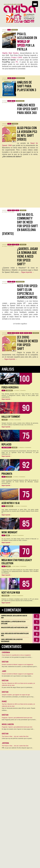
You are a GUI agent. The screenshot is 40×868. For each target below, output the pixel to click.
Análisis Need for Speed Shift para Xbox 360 (27, 109)
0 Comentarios (18, 420)
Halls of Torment (11, 417)
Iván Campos (16, 566)
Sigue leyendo (28, 272)
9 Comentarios (11, 283)
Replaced (6, 444)
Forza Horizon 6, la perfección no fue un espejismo (16, 655)
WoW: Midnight (9, 532)
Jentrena (18, 506)
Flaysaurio (6, 80)
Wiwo (5, 31)
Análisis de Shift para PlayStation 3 (27, 86)
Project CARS (17, 58)
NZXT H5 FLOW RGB (11, 593)
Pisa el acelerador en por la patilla (27, 42)
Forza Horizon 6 (10, 387)
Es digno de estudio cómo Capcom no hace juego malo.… (18, 729)
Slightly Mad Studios (10, 53)
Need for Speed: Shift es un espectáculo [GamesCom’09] (27, 292)
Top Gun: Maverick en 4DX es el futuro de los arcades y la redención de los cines (18, 684)
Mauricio (22, 448)
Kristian (5, 103)
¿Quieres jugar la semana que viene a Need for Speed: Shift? (27, 256)
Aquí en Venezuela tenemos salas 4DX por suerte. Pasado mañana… (19, 709)
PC (17, 62)
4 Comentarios (10, 31)
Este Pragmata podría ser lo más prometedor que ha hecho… (19, 720)
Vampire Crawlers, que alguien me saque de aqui (16, 695)
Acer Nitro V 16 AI (11, 503)
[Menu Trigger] (35, 4)
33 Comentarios (11, 125)
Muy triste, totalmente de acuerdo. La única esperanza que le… (20, 667)
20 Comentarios (11, 103)
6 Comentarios (11, 246)
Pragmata (7, 474)
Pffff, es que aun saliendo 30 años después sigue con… (18, 748)
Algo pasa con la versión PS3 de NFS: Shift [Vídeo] (27, 134)
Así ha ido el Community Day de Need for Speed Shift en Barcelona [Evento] (20, 224)
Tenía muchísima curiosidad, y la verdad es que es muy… (18, 697)
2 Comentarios (12, 80)
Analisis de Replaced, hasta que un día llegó (14, 628)
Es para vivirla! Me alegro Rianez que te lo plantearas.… (18, 687)
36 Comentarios (11, 212)
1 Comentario (23, 390)
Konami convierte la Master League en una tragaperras (17, 665)
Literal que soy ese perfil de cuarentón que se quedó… (17, 738)
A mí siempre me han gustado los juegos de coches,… (17, 657)
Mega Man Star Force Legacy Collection (17, 562)
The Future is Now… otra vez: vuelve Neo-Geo (15, 736)
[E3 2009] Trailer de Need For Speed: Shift (27, 343)
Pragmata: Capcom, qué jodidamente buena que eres (17, 718)
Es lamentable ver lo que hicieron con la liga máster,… (17, 676)
